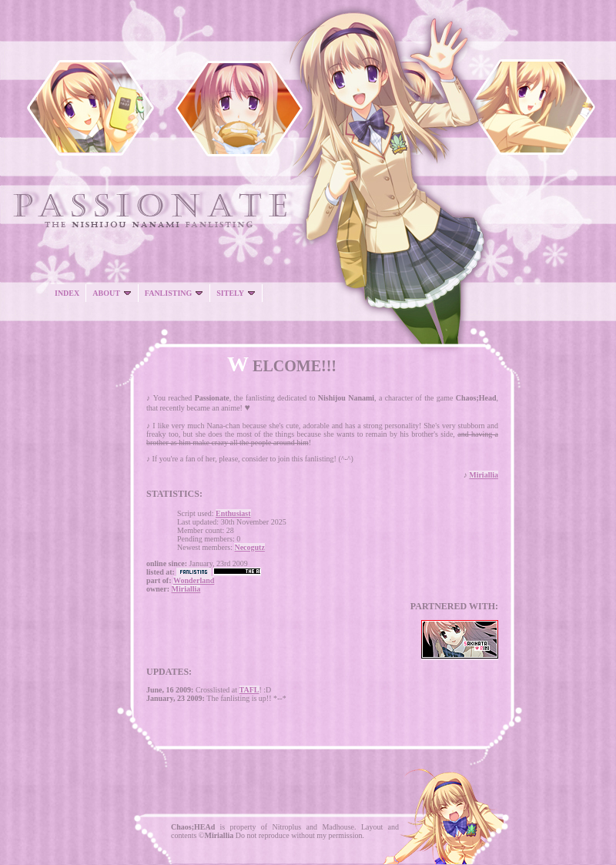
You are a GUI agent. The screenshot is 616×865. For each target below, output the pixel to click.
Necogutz (249, 547)
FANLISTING (174, 293)
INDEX (67, 293)
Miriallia (484, 475)
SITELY (236, 293)
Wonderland (194, 580)
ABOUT (112, 293)
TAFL (249, 690)
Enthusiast (233, 513)
